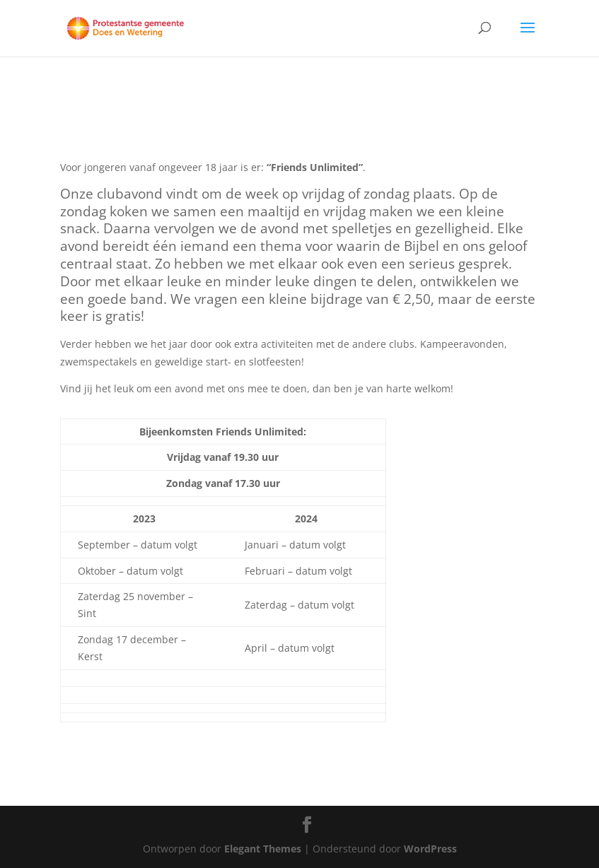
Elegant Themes (263, 849)
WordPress (430, 849)
